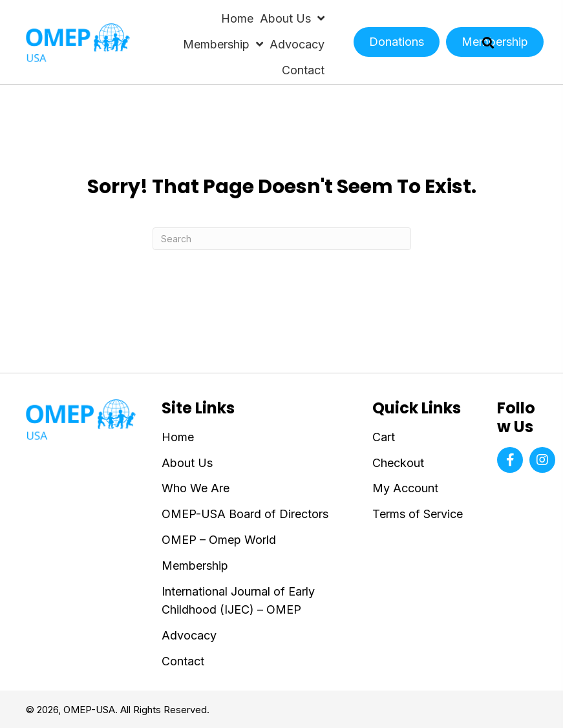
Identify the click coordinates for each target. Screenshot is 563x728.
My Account (405, 488)
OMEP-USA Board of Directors (245, 514)
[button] (510, 460)
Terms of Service (418, 514)
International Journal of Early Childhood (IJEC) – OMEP (238, 601)
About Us (187, 463)
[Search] (282, 239)
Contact (183, 661)
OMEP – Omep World (219, 540)
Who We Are (196, 488)
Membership (195, 566)
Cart (384, 437)
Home (178, 437)
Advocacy (189, 635)
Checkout (398, 463)
